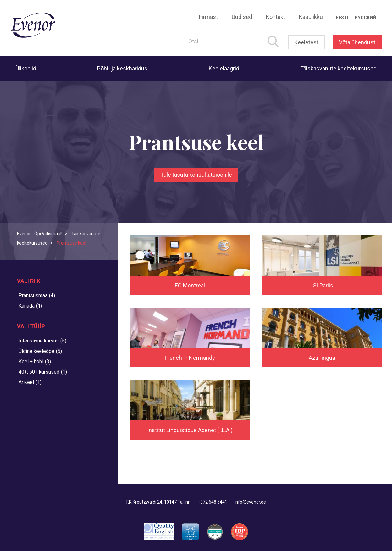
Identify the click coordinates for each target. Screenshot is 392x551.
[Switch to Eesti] (342, 18)
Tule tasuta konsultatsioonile (196, 175)
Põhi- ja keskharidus (122, 68)
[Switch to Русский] (365, 18)
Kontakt (276, 17)
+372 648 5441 (213, 502)
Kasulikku (311, 17)
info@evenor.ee (250, 502)
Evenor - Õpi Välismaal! (40, 234)
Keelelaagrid (224, 68)
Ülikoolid (26, 68)
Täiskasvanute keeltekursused (338, 68)
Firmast (208, 17)
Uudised (242, 17)
